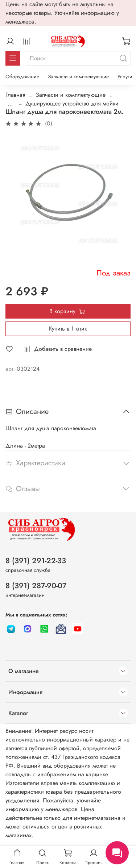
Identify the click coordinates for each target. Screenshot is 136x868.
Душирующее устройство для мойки (72, 103)
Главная (15, 95)
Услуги (125, 76)
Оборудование (22, 76)
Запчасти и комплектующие (78, 76)
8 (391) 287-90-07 (36, 586)
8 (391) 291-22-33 (36, 561)
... (10, 104)
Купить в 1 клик (68, 329)
